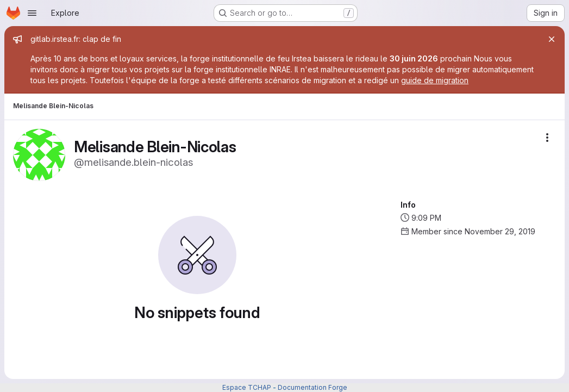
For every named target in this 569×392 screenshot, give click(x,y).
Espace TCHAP (247, 387)
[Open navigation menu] (32, 13)
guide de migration (435, 80)
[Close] (552, 39)
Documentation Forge (312, 387)
